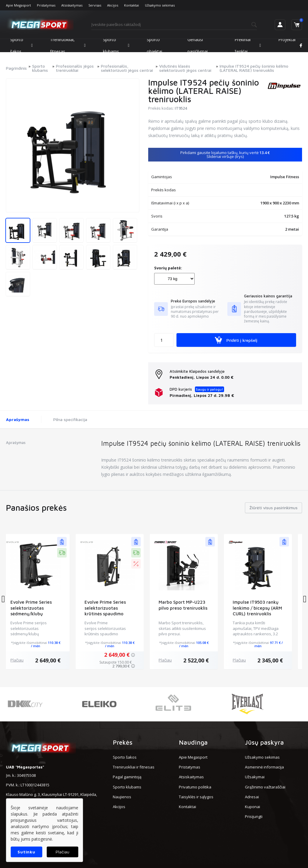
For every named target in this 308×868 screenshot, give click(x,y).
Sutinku (26, 852)
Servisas (95, 5)
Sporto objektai (154, 45)
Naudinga (193, 742)
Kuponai (253, 807)
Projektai (287, 39)
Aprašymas (18, 419)
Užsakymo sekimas (160, 5)
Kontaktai (132, 5)
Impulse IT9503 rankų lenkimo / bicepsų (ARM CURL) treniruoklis (265, 608)
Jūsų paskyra (264, 742)
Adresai (252, 797)
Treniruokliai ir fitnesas (134, 767)
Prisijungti (254, 816)
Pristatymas (46, 5)
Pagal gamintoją (127, 777)
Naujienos (122, 797)
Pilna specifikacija (70, 419)
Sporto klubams (116, 45)
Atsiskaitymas (72, 5)
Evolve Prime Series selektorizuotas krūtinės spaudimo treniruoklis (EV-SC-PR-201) (117, 614)
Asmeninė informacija (264, 767)
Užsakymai (255, 777)
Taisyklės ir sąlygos (196, 797)
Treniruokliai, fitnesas (68, 45)
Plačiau (24, 660)
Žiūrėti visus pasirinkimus (273, 508)
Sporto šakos (21, 45)
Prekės (123, 742)
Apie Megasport (18, 5)
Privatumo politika (195, 787)
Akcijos (113, 5)
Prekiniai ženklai (248, 45)
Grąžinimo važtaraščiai (265, 787)
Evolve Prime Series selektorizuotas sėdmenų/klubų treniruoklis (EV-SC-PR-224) (43, 614)
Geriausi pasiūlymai (198, 45)
